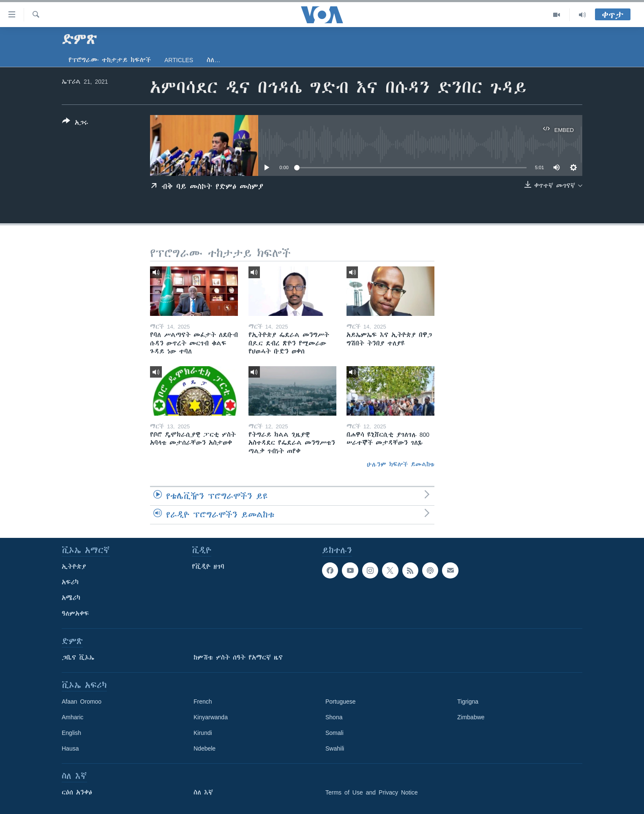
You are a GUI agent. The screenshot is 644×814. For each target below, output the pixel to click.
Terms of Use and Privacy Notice (372, 792)
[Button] (75, 123)
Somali (334, 733)
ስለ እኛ (203, 792)
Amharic (72, 717)
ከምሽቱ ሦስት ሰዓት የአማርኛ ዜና (238, 658)
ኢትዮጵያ (74, 567)
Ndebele (205, 748)
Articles (179, 60)
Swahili (335, 748)
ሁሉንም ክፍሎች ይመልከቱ (401, 464)
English (71, 733)
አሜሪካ (71, 598)
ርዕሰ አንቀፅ (77, 792)
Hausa (70, 748)
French (203, 702)
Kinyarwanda (211, 717)
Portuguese (341, 702)
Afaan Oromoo (82, 702)
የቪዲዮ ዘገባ (208, 567)
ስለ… (213, 60)
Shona (334, 717)
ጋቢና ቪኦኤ (78, 658)
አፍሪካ (70, 582)
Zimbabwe (471, 717)
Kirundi (203, 733)
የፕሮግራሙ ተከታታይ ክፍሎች (110, 60)
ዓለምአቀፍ (75, 614)
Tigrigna (468, 702)
